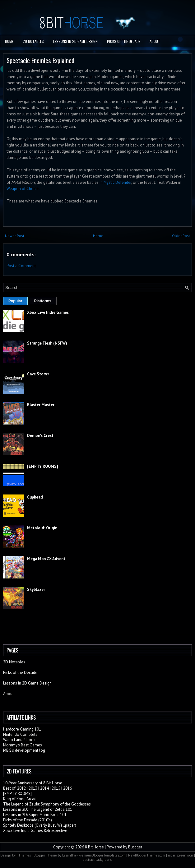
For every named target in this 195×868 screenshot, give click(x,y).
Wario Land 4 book (19, 740)
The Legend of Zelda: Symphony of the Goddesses (47, 804)
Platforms (43, 301)
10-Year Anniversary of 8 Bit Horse (33, 783)
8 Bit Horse (94, 847)
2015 (56, 788)
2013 (33, 788)
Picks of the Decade (20, 673)
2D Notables (33, 41)
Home (9, 41)
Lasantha (69, 855)
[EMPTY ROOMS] (43, 466)
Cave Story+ (38, 374)
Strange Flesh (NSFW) (47, 343)
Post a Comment (21, 266)
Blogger (135, 847)
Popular (15, 301)
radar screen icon (181, 855)
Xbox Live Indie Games (48, 312)
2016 (67, 788)
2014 (44, 788)
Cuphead (35, 497)
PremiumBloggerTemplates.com (102, 855)
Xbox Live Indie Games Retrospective (35, 831)
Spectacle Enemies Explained (40, 60)
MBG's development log (24, 750)
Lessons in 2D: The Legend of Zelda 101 (38, 809)
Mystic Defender (117, 182)
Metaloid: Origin (42, 528)
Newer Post (15, 236)
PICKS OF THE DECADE (124, 41)
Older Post (181, 236)
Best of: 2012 (14, 788)
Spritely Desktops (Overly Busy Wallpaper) (40, 825)
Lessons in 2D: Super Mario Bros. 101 (35, 815)
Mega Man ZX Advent (46, 559)
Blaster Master (41, 405)
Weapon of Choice (23, 189)
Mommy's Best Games (23, 745)
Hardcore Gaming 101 (22, 729)
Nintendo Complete (20, 734)
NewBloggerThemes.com (147, 855)
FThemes (24, 855)
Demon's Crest (40, 436)
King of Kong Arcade (21, 799)
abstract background (98, 860)
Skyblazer (36, 589)
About (155, 41)
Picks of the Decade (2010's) (28, 820)
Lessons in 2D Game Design (75, 41)
